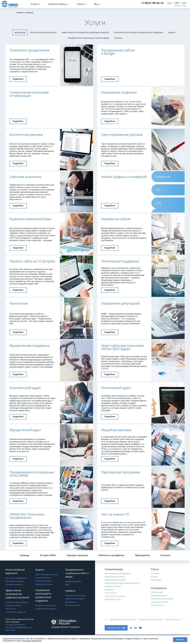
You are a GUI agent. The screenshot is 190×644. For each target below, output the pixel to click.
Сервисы (118, 38)
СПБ (177, 3)
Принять (180, 640)
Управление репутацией (46, 605)
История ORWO (48, 555)
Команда (24, 555)
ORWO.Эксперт (157, 592)
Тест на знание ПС (73, 605)
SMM (67, 585)
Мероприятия (142, 555)
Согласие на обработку (15, 625)
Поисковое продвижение (16, 578)
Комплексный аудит (44, 581)
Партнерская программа (76, 595)
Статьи (80, 4)
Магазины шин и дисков (115, 596)
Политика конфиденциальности (19, 627)
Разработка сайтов (13, 605)
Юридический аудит (44, 584)
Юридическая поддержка (46, 609)
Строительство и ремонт (115, 577)
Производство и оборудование (118, 573)
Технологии (10, 609)
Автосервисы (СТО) (113, 599)
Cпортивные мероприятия (162, 599)
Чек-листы (155, 573)
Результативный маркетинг (43, 32)
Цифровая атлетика (159, 595)
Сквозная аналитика (14, 584)
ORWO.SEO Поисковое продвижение (74, 600)
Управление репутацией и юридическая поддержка (138, 32)
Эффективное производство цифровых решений (85, 32)
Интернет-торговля (113, 586)
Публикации (156, 580)
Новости (154, 577)
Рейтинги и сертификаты (111, 555)
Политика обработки (32, 641)
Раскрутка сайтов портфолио (151, 619)
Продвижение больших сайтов (123, 619)
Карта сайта (10, 630)
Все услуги (20, 32)
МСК (169, 3)
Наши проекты (157, 605)
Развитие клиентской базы (17, 602)
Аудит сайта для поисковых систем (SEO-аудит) (47, 576)
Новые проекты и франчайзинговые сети (122, 583)
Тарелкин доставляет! (160, 602)
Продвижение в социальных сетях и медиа (89, 38)
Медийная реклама (73, 581)
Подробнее (18, 79)
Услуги (34, 4)
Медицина (109, 590)
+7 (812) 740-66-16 (152, 3)
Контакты (165, 555)
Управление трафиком (15, 581)
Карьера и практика (77, 555)
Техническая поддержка (16, 612)
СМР (184, 3)
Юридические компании (115, 580)
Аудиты (172, 32)
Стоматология (111, 593)
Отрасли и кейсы (57, 4)
